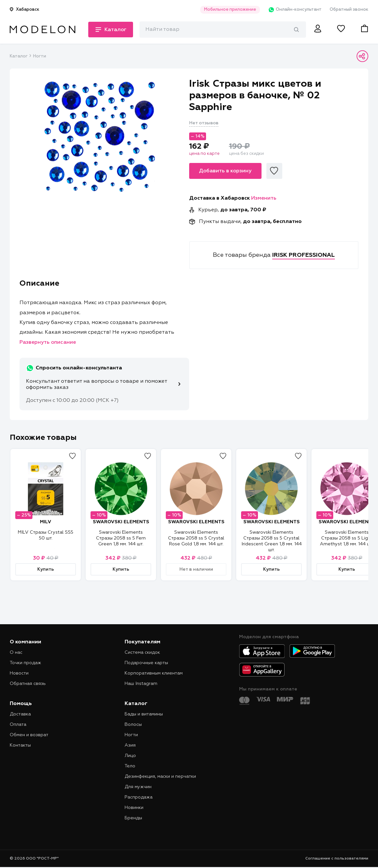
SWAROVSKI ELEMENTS (121, 522)
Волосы (133, 725)
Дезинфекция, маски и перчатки (160, 776)
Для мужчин (138, 787)
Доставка (20, 714)
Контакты (20, 745)
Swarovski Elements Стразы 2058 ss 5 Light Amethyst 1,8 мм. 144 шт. (347, 538)
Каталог (18, 56)
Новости (19, 673)
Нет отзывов (204, 123)
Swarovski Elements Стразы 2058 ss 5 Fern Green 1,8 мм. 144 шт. (121, 538)
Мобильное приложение (230, 10)
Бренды (133, 818)
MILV (46, 522)
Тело (130, 766)
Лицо (130, 756)
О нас (16, 652)
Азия (130, 745)
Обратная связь (28, 684)
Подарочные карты (146, 663)
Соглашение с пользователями (337, 859)
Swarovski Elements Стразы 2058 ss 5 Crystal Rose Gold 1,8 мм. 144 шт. (196, 538)
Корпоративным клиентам (154, 673)
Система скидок (142, 652)
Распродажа (139, 797)
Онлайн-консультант (295, 10)
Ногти (40, 56)
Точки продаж (25, 663)
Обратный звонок (349, 10)
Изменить (264, 198)
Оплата (18, 725)
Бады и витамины (144, 714)
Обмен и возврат (29, 735)
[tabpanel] (99, 137)
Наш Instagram (141, 684)
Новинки (134, 808)
